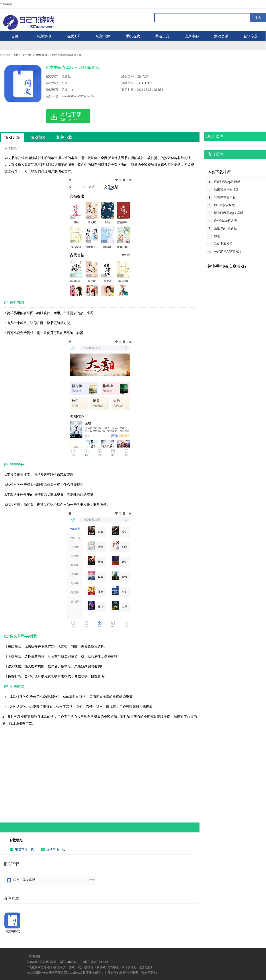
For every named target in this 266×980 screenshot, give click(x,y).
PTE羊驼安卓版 (224, 205)
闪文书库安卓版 (24, 880)
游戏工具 (74, 36)
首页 (16, 55)
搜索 (258, 18)
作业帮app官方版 (225, 221)
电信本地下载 (24, 849)
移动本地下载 (56, 849)
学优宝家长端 (223, 244)
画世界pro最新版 (225, 228)
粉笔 (217, 236)
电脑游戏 (44, 36)
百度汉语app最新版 (227, 182)
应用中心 (192, 36)
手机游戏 (133, 36)
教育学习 (42, 55)
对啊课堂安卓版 (225, 197)
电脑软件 (103, 36)
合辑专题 (251, 36)
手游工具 (162, 36)
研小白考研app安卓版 (229, 213)
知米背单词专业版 (226, 190)
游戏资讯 (221, 36)
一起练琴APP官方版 (228, 252)
